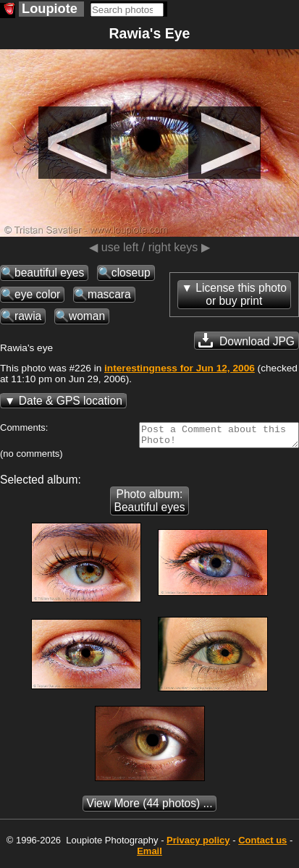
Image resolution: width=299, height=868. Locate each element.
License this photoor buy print (241, 294)
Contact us (262, 844)
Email (149, 855)
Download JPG (247, 340)
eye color (37, 294)
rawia (28, 316)
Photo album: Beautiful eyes (150, 505)
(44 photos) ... (150, 808)
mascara (109, 294)
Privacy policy (198, 844)
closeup (131, 273)
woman (87, 316)
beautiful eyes (49, 273)
